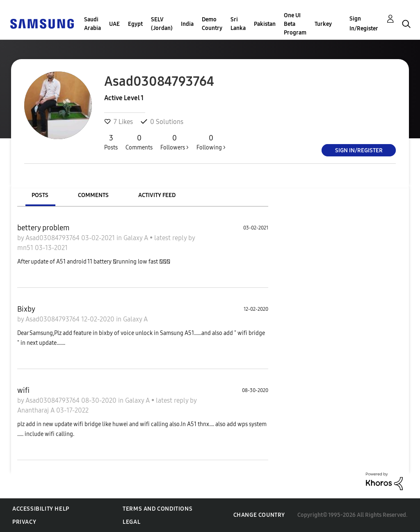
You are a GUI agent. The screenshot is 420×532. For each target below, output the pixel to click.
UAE (114, 24)
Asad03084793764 (53, 238)
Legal (131, 522)
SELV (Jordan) (162, 24)
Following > (211, 142)
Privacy (24, 522)
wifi (23, 390)
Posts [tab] (40, 195)
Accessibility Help (41, 509)
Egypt (135, 24)
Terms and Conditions (157, 509)
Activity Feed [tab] (157, 195)
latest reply (171, 238)
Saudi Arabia (92, 24)
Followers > (175, 142)
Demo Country (212, 24)
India (187, 24)
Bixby (26, 309)
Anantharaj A (37, 410)
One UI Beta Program (295, 24)
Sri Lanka (238, 24)
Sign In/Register (364, 24)
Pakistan (265, 24)
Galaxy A (137, 238)
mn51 (26, 248)
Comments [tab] (93, 195)
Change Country (259, 515)
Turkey (323, 24)
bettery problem (43, 228)
